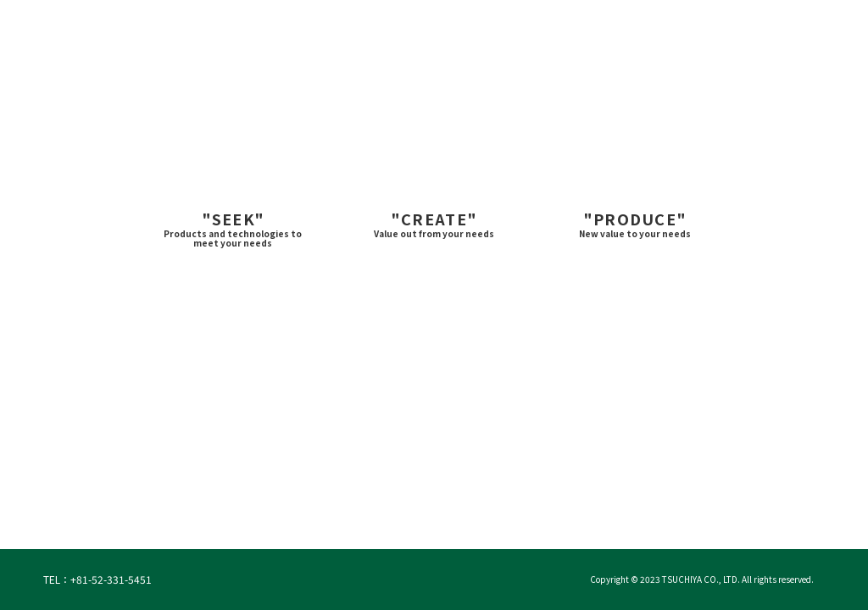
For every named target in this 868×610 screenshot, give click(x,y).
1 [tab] (388, 523)
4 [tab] (480, 523)
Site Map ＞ (826, 25)
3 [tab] (449, 523)
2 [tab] (419, 523)
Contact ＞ (751, 25)
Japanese (670, 25)
